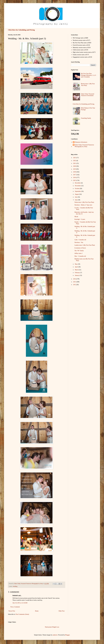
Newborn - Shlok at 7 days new (83, 205)
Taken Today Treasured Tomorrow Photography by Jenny (84, 146)
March (77, 270)
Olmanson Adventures (81, 142)
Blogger (67, 635)
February (77, 273)
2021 (75, 163)
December (78, 183)
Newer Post (12, 611)
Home (37, 611)
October (77, 189)
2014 (75, 279)
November (78, 186)
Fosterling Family (86, 118)
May (76, 264)
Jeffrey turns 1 (79, 253)
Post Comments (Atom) (22, 614)
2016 (75, 178)
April (76, 267)
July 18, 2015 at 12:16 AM (20, 603)
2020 (75, 166)
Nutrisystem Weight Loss (52, 627)
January (77, 275)
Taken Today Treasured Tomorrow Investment (88, 95)
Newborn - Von (79, 242)
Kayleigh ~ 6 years (80, 219)
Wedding (15, 586)
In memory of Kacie (80, 248)
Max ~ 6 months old (80, 256)
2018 (75, 172)
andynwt (55, 635)
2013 (75, 282)
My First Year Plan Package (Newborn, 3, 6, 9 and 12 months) (88, 75)
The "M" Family (79, 251)
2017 (75, 175)
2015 (75, 180)
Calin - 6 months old (80, 240)
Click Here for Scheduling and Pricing (21, 30)
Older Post (62, 611)
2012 (75, 285)
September (78, 191)
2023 (75, 158)
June (76, 200)
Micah (76, 217)
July (76, 197)
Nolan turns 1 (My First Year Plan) (84, 202)
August (77, 194)
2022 (75, 161)
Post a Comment (15, 607)
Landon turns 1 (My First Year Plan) (85, 245)
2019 (75, 169)
